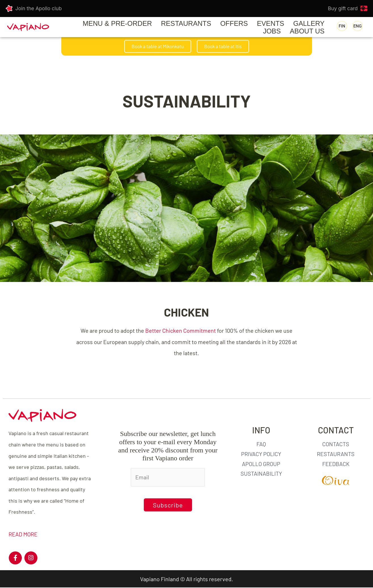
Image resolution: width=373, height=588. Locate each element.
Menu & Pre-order (117, 23)
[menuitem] (342, 26)
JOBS (272, 31)
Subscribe (168, 505)
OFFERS (234, 23)
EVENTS (271, 23)
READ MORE (23, 535)
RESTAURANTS (186, 23)
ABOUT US (307, 31)
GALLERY (309, 23)
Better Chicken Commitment (181, 331)
